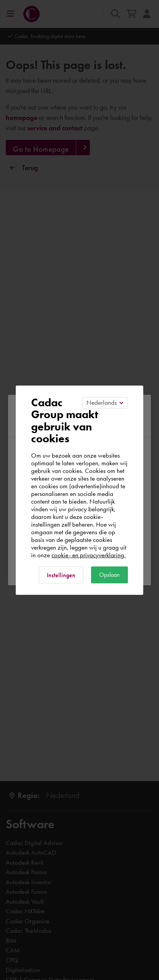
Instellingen (61, 575)
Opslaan (109, 575)
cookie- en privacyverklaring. (89, 555)
